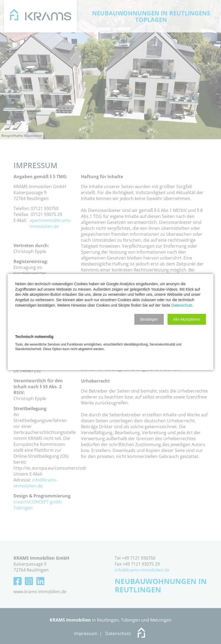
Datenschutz (182, 305)
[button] (149, 319)
